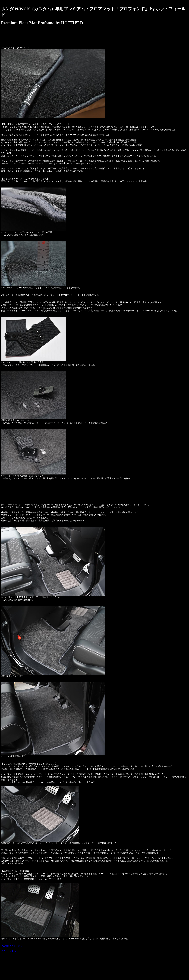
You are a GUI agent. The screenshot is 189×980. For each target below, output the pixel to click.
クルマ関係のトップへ (11, 946)
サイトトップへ (8, 951)
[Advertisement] (48, 38)
